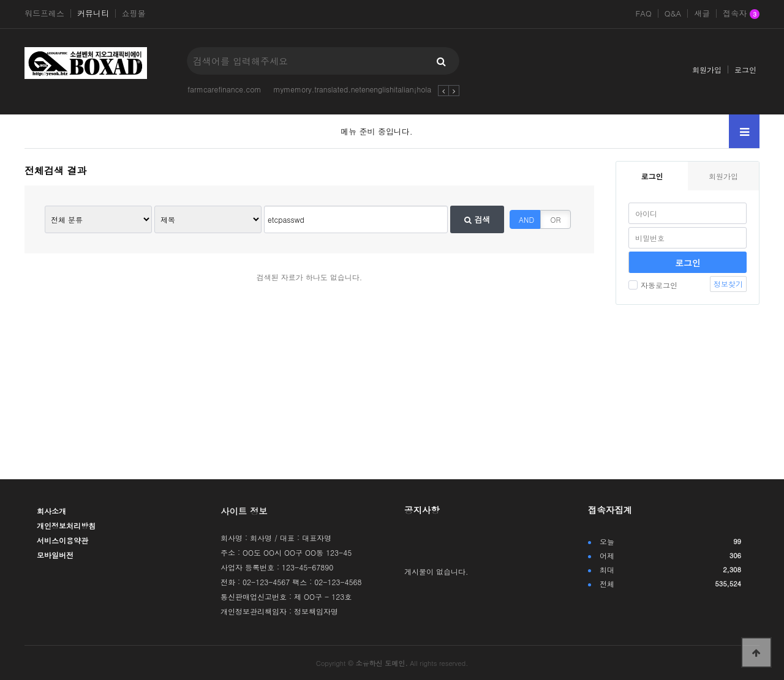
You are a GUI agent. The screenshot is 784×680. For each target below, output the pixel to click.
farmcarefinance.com (224, 89)
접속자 (741, 14)
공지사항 (422, 510)
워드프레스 (44, 13)
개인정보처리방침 (66, 525)
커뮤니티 (93, 13)
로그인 (745, 69)
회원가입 (707, 69)
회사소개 (51, 511)
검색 (477, 219)
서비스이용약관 (62, 540)
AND (526, 219)
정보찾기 (728, 284)
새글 (702, 13)
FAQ (643, 13)
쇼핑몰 (134, 13)
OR (556, 219)
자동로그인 (653, 285)
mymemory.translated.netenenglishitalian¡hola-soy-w (365, 89)
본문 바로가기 (0, 0)
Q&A (673, 13)
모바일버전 (55, 555)
